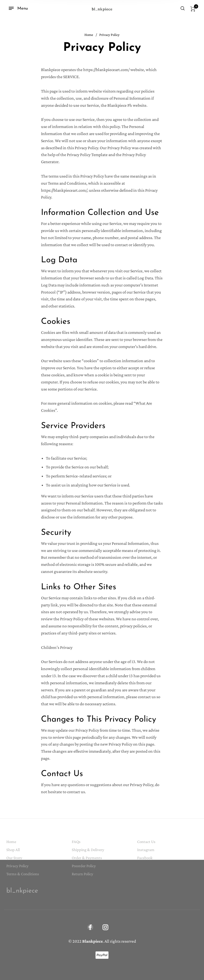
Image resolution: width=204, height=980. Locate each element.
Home (89, 35)
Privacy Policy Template (87, 155)
